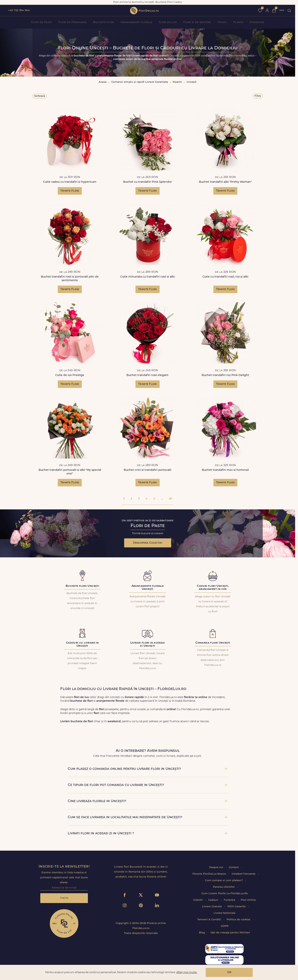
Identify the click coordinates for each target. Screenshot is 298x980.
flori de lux (144, 11)
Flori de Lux (168, 22)
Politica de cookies (239, 920)
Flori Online (248, 900)
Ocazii (222, 22)
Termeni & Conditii (210, 920)
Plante (238, 22)
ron (282, 10)
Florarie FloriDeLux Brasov (210, 874)
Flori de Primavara (73, 22)
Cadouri (214, 900)
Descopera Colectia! (148, 543)
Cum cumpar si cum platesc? (224, 880)
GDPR (225, 926)
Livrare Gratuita (212, 907)
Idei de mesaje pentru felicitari (230, 933)
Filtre (258, 96)
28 (170, 499)
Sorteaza (40, 96)
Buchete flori (104, 22)
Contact (234, 867)
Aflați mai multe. (187, 972)
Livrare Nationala (225, 913)
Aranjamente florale (136, 22)
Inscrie (64, 898)
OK (229, 972)
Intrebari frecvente (244, 874)
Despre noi (217, 867)
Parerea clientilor (224, 887)
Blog (202, 933)
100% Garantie (237, 907)
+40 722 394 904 (19, 10)
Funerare (257, 22)
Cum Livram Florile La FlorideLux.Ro (225, 894)
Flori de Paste (42, 22)
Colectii (198, 900)
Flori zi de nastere (197, 22)
